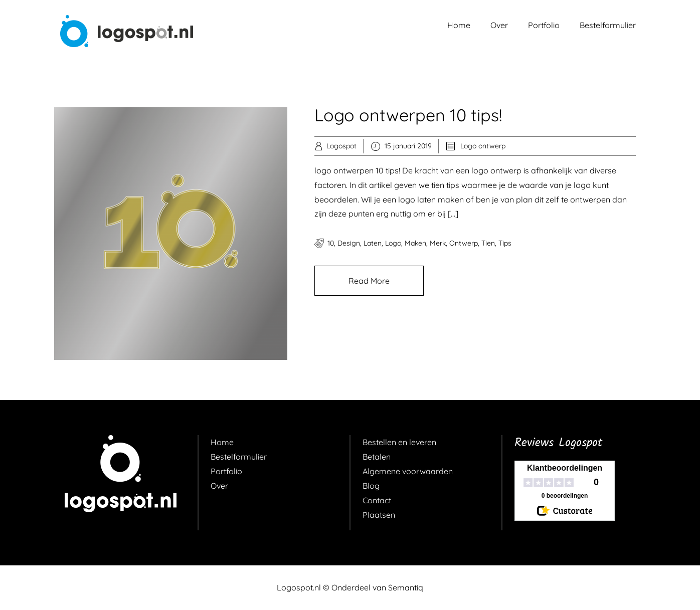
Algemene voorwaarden (408, 471)
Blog (371, 486)
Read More (369, 281)
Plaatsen (379, 515)
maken (415, 243)
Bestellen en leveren (399, 442)
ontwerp (464, 243)
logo (393, 243)
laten (373, 243)
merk (438, 243)
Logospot (341, 146)
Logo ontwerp (483, 146)
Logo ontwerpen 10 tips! (408, 115)
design (349, 243)
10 (331, 243)
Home (459, 25)
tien (488, 243)
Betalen (377, 457)
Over (499, 25)
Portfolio (544, 25)
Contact (377, 500)
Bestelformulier (608, 25)
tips (505, 243)
